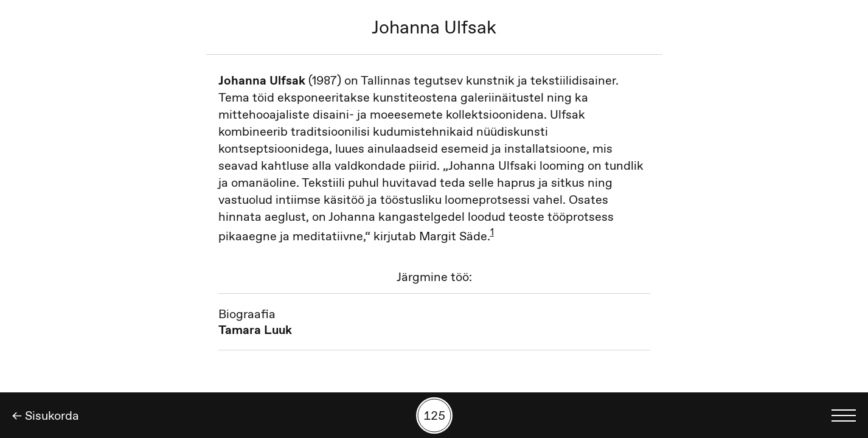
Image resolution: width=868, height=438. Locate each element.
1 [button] (492, 232)
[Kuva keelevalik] (844, 415)
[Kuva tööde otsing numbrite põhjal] (434, 415)
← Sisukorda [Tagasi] (46, 415)
